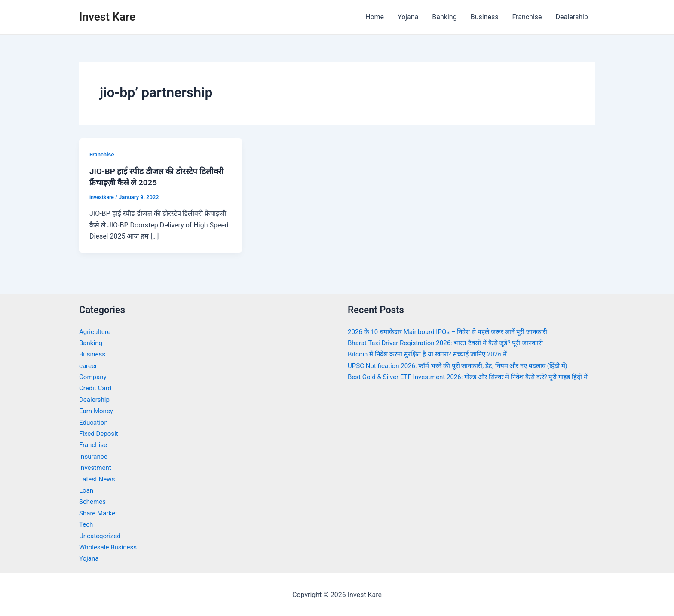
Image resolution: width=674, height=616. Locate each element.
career (89, 365)
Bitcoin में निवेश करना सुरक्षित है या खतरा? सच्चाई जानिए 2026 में (433, 354)
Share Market (100, 513)
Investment (96, 467)
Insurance (94, 456)
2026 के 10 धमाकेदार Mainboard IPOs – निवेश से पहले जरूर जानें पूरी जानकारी (454, 331)
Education (94, 422)
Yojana (408, 17)
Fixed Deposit (100, 433)
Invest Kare (107, 17)
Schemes (93, 501)
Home (375, 17)
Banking (444, 17)
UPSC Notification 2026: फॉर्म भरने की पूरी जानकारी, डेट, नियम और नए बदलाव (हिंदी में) (465, 365)
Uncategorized (101, 535)
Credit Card (96, 388)
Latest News (98, 479)
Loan (87, 490)
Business (485, 17)
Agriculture (96, 331)
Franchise (527, 17)
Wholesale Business (110, 547)
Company (94, 376)
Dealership (572, 17)
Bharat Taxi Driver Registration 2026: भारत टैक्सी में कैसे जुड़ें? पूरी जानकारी (451, 342)
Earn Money (97, 411)
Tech (86, 524)
